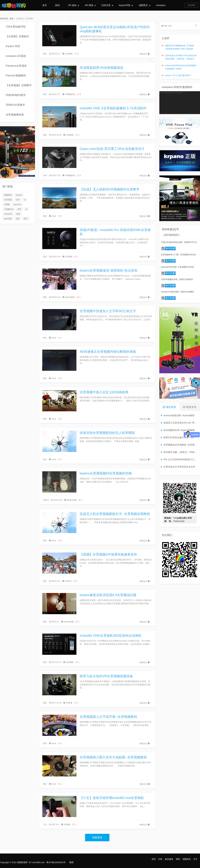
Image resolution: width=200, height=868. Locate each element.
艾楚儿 (46, 500)
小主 (45, 825)
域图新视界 (22, 862)
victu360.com (38, 862)
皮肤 (18, 219)
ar (26, 209)
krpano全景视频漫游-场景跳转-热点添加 (108, 270)
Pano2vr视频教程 (16, 76)
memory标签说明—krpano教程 (179, 415)
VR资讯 (68, 581)
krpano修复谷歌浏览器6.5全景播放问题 (108, 595)
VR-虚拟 (74, 5)
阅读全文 (145, 54)
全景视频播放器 (15, 115)
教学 (26, 219)
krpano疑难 (69, 622)
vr (25, 200)
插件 (20, 209)
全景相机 (69, 54)
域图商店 (145, 5)
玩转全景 (107, 5)
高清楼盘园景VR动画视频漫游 (101, 68)
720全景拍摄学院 (16, 27)
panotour (17, 204)
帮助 (178, 859)
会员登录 (191, 5)
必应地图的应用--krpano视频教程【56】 (181, 430)
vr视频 (7, 204)
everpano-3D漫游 (16, 56)
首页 (45, 5)
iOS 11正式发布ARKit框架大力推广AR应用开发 (181, 459)
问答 (160, 859)
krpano (19, 195)
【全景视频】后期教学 (19, 85)
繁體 (71, 862)
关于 (195, 859)
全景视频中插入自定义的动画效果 (104, 392)
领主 (45, 54)
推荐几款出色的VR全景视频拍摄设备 (106, 676)
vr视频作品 (9, 209)
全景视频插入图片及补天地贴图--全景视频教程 (113, 757)
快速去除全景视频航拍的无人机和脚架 (107, 433)
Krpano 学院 (13, 46)
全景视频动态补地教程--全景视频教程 (181, 445)
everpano (161, 5)
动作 (18, 200)
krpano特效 (70, 297)
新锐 (57, 5)
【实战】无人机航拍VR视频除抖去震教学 (110, 189)
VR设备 (69, 703)
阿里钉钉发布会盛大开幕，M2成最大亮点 (181, 437)
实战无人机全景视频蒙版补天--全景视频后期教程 (115, 514)
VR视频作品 (70, 94)
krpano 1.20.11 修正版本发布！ (179, 75)
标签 (18, 214)
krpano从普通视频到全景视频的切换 (106, 473)
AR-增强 (90, 5)
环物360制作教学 (16, 95)
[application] (180, 103)
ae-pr (54, 216)
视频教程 (8, 195)
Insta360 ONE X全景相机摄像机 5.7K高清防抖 (113, 108)
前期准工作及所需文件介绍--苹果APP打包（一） (181, 423)
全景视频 (8, 200)
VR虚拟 (67, 825)
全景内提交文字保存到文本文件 (179, 467)
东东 (45, 175)
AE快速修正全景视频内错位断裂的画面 (108, 352)
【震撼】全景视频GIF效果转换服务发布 (108, 554)
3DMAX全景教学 (15, 105)
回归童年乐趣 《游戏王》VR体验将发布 (181, 452)
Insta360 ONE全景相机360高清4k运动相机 (111, 636)
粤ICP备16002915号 (56, 862)
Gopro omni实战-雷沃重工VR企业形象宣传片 (112, 149)
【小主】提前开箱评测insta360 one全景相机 (112, 798)
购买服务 (169, 859)
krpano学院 (126, 5)
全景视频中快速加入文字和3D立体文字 (108, 311)
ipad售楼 (8, 219)
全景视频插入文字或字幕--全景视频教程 (108, 717)
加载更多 (97, 837)
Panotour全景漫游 (16, 66)
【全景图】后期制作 (17, 36)
